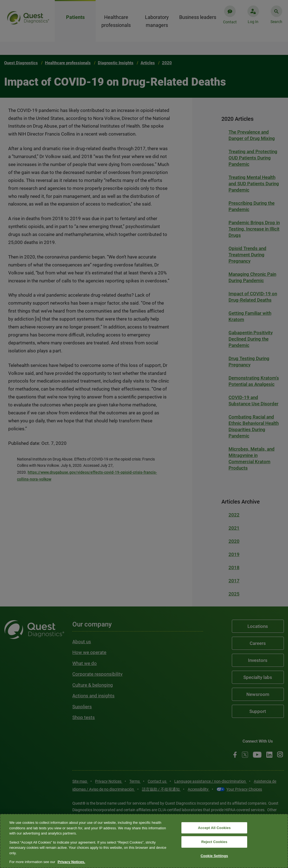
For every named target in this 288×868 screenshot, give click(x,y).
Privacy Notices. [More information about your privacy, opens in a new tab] (71, 862)
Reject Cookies (214, 842)
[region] (144, 841)
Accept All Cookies (214, 828)
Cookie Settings (214, 856)
